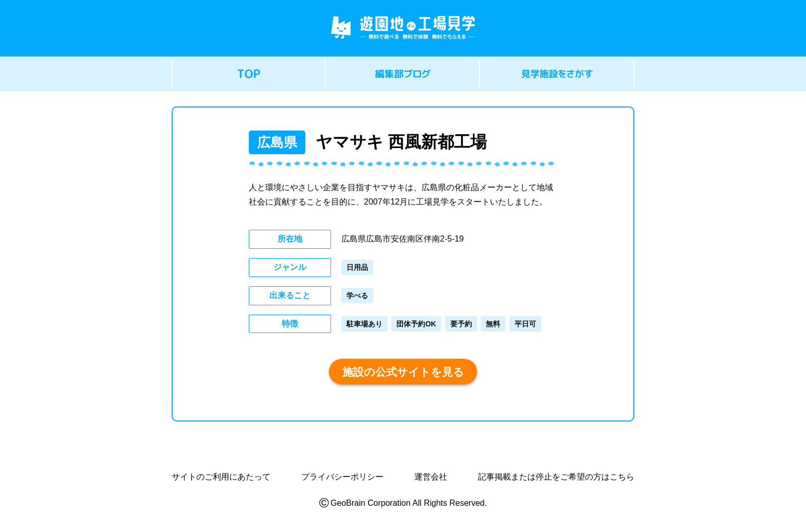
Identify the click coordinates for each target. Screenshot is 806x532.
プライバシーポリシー (342, 477)
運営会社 (431, 477)
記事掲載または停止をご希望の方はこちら (556, 477)
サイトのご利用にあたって (221, 477)
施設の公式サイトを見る (403, 372)
